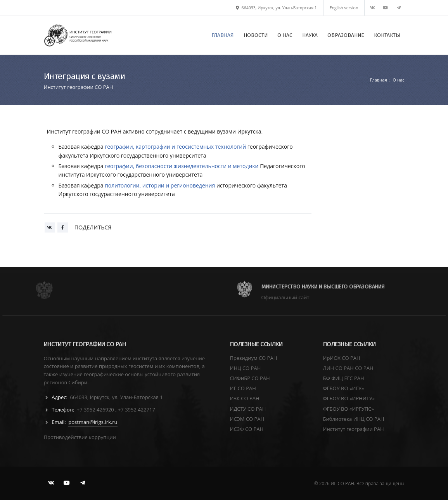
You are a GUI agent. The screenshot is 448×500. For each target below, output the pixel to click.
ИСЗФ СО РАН (247, 429)
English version (344, 8)
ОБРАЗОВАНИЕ (346, 35)
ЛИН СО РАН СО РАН (348, 368)
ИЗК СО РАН (245, 398)
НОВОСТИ (256, 35)
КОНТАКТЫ (387, 35)
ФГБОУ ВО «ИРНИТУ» (349, 398)
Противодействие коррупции (80, 437)
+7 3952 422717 (137, 410)
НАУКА (310, 35)
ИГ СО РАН (243, 388)
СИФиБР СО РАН (250, 378)
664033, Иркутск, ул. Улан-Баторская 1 (276, 8)
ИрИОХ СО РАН (342, 358)
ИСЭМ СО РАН (247, 419)
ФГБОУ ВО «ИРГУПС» (349, 409)
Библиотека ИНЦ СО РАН (354, 419)
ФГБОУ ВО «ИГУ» (344, 388)
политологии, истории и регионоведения (160, 185)
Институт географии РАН (354, 429)
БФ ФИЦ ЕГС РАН (344, 378)
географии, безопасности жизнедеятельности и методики (182, 166)
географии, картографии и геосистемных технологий (175, 147)
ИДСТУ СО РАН (248, 409)
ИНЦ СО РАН (246, 368)
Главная (379, 80)
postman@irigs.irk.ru (93, 422)
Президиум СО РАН (254, 358)
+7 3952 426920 (96, 410)
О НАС (285, 35)
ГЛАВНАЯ (222, 35)
